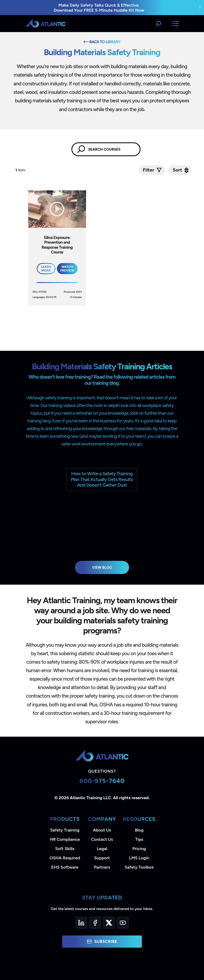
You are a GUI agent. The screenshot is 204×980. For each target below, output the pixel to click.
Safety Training (65, 830)
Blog (139, 830)
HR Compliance (65, 839)
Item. (21, 170)
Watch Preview (67, 269)
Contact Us (102, 839)
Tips (139, 839)
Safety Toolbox (139, 867)
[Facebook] (95, 923)
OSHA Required (65, 858)
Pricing (139, 849)
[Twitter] (109, 923)
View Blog (102, 567)
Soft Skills (65, 849)
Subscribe (102, 942)
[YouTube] (123, 923)
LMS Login (139, 858)
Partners (102, 867)
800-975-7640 (102, 781)
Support (102, 858)
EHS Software (65, 867)
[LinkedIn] (81, 923)
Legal (102, 849)
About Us (102, 830)
